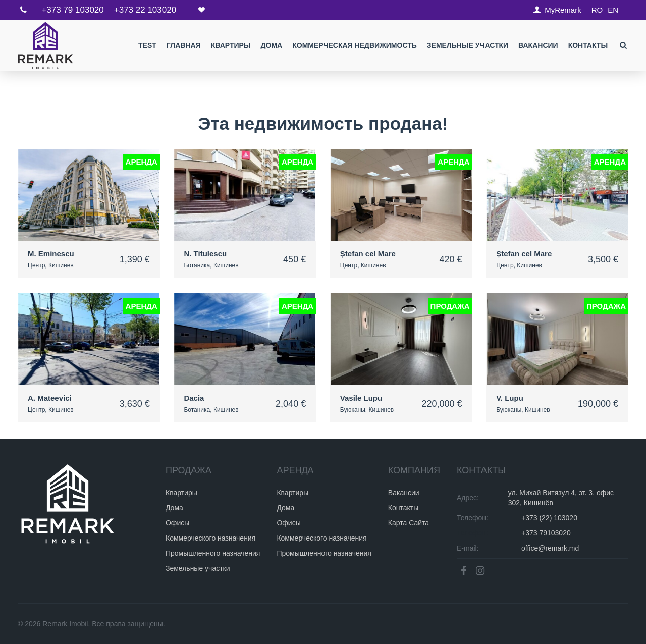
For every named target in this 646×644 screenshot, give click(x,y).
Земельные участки (468, 45)
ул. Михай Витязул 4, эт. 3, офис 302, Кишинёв (561, 498)
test (147, 45)
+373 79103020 (546, 533)
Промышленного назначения (213, 553)
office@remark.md (550, 548)
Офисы (177, 523)
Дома (271, 45)
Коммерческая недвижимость (355, 45)
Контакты (588, 45)
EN (613, 10)
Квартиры (231, 45)
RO (597, 10)
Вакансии (538, 45)
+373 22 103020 (145, 10)
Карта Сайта (409, 523)
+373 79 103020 (72, 10)
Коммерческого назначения (210, 538)
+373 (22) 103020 (549, 518)
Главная (184, 45)
